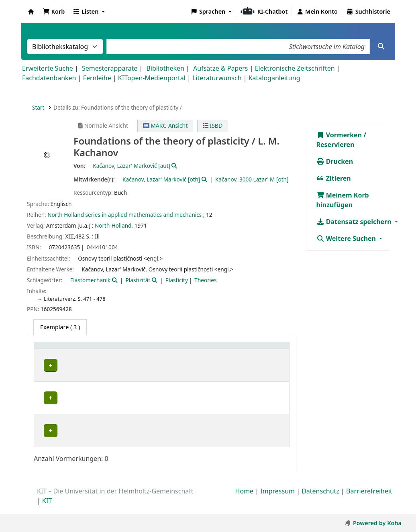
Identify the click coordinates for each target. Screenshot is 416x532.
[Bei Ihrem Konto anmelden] (317, 12)
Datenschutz (320, 499)
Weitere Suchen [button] (347, 238)
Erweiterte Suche (48, 68)
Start (38, 107)
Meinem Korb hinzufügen (343, 200)
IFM (46, 398)
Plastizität (138, 280)
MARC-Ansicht (165, 125)
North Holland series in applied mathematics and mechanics (124, 215)
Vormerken (339, 135)
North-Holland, (114, 225)
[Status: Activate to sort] (239, 350)
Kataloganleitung (274, 78)
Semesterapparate (110, 68)
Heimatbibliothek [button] (63, 350)
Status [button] (235, 350)
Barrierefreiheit (369, 499)
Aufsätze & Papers (220, 68)
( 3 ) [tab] (60, 327)
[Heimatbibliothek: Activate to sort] (74, 350)
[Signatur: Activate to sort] (198, 350)
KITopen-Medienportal (152, 78)
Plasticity (177, 280)
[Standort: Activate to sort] (143, 350)
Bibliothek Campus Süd (72, 431)
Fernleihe (97, 78)
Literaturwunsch (217, 78)
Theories (205, 280)
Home (245, 499)
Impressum (277, 499)
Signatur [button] (189, 350)
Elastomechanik (90, 280)
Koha (31, 12)
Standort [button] (129, 350)
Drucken (335, 161)
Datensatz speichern (355, 222)
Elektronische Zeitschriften (295, 68)
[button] (54, 12)
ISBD (213, 125)
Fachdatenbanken (49, 78)
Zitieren (334, 178)
